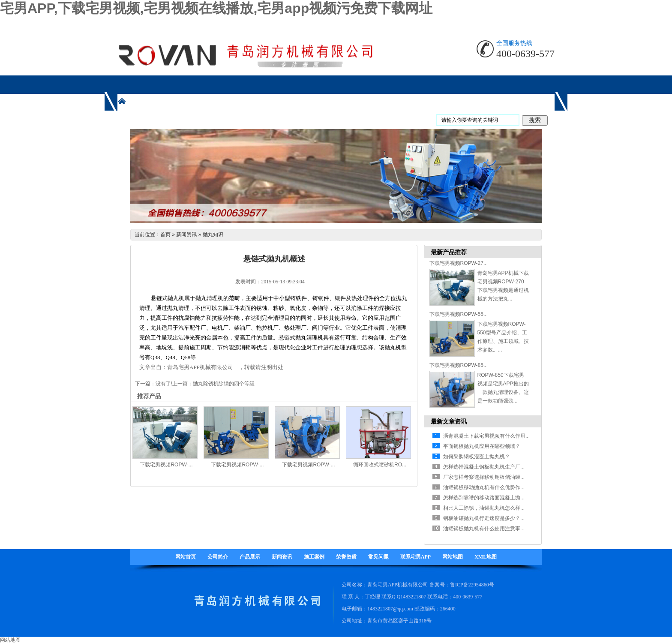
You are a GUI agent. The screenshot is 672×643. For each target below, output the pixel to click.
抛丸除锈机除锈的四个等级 (224, 384)
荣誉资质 (346, 557)
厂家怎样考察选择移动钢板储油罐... (484, 477)
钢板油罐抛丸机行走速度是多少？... (484, 518)
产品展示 (250, 557)
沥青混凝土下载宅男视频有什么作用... (486, 436)
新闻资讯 (186, 234)
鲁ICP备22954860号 (472, 585)
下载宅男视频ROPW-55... (459, 314)
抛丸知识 (213, 234)
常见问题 (378, 557)
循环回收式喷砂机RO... (380, 465)
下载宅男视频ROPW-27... (459, 263)
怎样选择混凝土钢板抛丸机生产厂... (484, 467)
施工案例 (314, 557)
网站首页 (186, 557)
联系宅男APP (415, 557)
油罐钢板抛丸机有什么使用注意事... (484, 529)
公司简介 (218, 557)
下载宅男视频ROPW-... (166, 465)
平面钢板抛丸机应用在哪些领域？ (482, 446)
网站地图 (453, 557)
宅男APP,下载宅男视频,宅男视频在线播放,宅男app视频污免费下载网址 (216, 8)
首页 (165, 234)
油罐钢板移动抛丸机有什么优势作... (484, 487)
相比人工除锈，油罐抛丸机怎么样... (484, 508)
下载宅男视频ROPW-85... (459, 365)
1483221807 (413, 597)
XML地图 (486, 557)
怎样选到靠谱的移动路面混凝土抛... (484, 498)
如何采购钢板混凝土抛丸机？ (477, 457)
